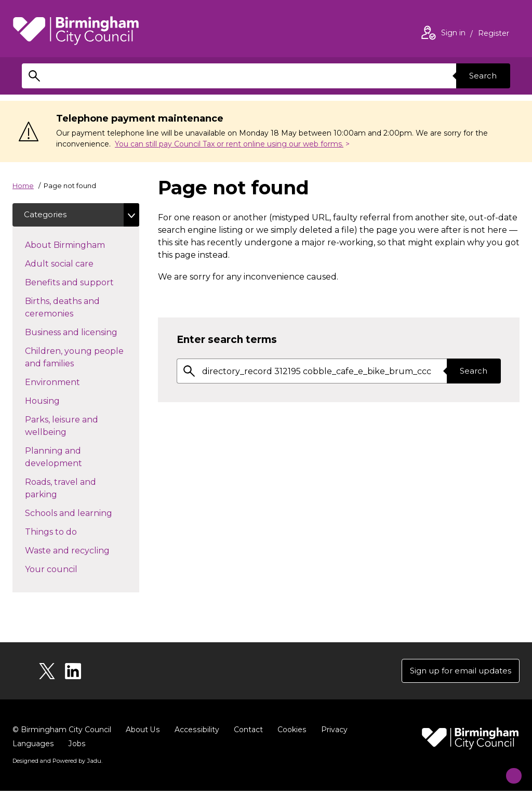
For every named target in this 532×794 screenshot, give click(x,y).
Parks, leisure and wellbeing (64, 427)
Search (481, 76)
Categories (47, 215)
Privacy (332, 733)
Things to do (69, 533)
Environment (71, 383)
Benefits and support (82, 283)
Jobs (76, 747)
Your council (70, 570)
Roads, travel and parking (61, 490)
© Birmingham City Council (62, 733)
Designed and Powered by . (57, 764)
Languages (33, 747)
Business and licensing (82, 333)
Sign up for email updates (457, 673)
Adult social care (78, 264)
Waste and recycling (82, 551)
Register (494, 34)
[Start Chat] (507, 769)
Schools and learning (82, 514)
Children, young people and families (74, 359)
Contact (247, 733)
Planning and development (72, 459)
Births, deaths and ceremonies (68, 309)
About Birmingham (82, 246)
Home (23, 186)
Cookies (290, 733)
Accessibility (196, 733)
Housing (61, 402)
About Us (143, 733)
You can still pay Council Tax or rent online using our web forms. (229, 144)
